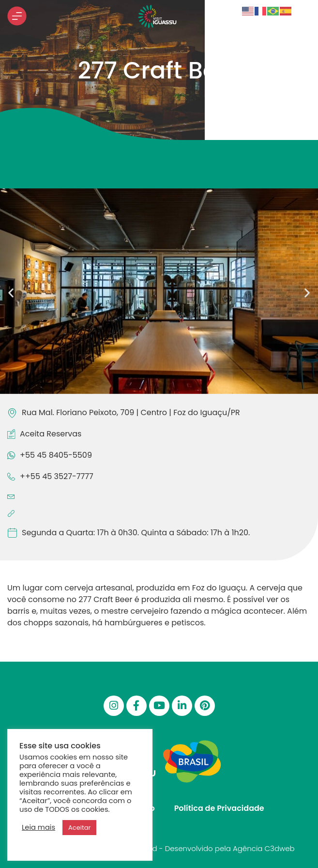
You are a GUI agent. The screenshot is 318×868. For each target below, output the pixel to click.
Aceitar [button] (79, 828)
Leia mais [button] (38, 827)
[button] (11, 293)
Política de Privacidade (219, 808)
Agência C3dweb (264, 848)
